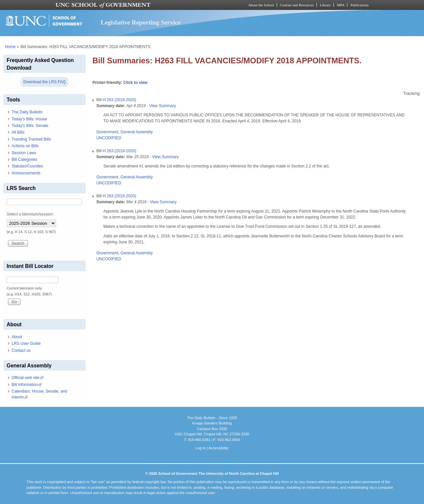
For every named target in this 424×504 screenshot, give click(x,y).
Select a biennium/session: (30, 214)
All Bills (18, 132)
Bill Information (27, 385)
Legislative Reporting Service (141, 22)
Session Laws (24, 153)
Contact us (21, 350)
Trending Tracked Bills (31, 139)
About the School (261, 5)
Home (10, 47)
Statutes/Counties (27, 166)
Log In (201, 448)
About (17, 337)
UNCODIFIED (109, 138)
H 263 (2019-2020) (120, 100)
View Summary (163, 106)
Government (107, 132)
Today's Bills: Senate (30, 126)
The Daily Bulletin (27, 112)
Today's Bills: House (29, 119)
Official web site (28, 378)
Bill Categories (24, 159)
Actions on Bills (25, 146)
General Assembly (137, 132)
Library (325, 5)
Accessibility (218, 448)
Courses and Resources (297, 5)
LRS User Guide (26, 344)
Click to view (136, 83)
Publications (359, 5)
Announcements (26, 173)
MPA (341, 5)
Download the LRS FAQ (44, 82)
